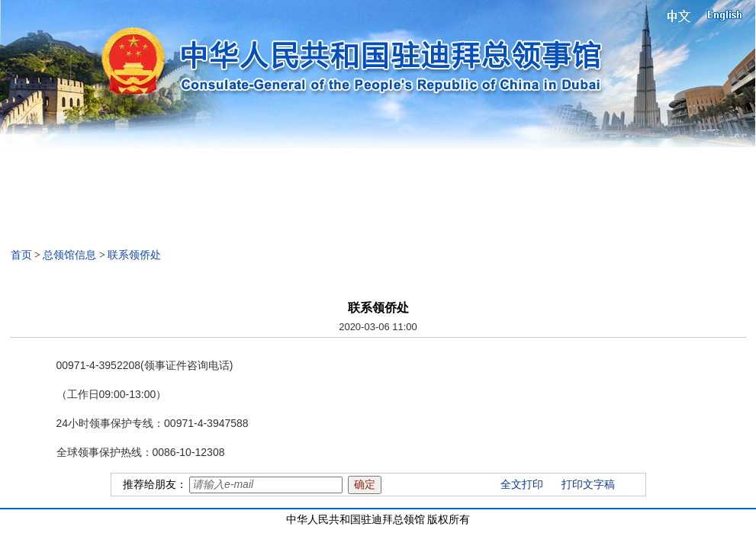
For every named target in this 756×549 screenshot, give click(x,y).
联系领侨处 (134, 255)
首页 (21, 255)
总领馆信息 (69, 255)
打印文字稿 (588, 485)
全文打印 (522, 485)
